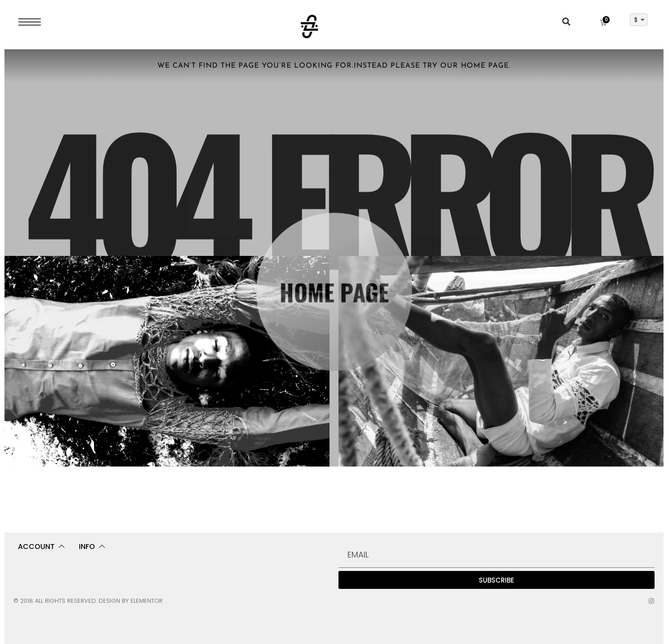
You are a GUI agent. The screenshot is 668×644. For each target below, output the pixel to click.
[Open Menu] (30, 22)
